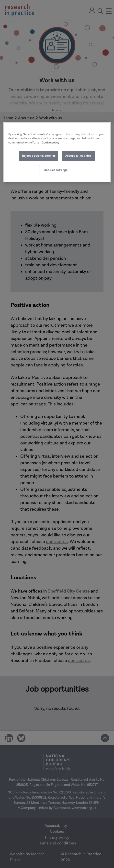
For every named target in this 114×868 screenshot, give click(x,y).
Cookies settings (56, 170)
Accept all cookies (78, 156)
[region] (57, 153)
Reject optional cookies (39, 156)
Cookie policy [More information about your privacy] (50, 143)
